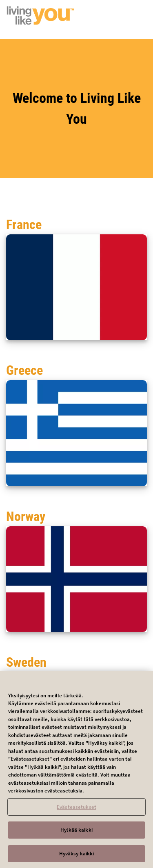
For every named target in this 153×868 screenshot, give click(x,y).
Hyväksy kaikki (77, 856)
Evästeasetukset (76, 809)
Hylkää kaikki (76, 832)
